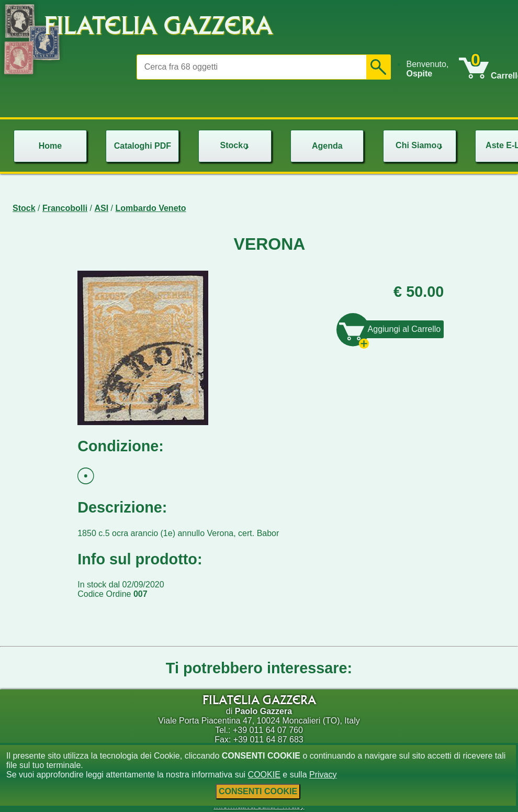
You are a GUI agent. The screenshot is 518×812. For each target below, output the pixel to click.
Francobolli (65, 208)
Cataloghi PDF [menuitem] (143, 146)
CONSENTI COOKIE (258, 791)
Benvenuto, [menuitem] (427, 69)
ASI (102, 208)
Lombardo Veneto (151, 208)
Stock (24, 208)
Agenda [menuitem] (327, 146)
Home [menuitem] (50, 146)
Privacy (323, 775)
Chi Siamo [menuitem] (420, 145)
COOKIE (264, 775)
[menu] (432, 69)
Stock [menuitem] (236, 145)
